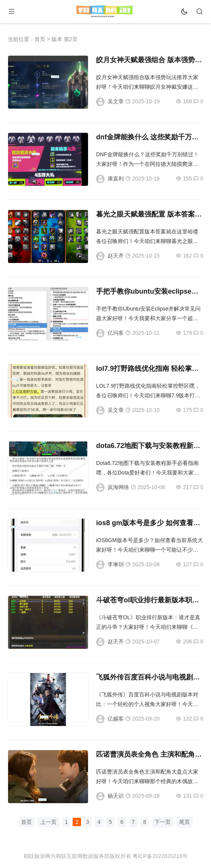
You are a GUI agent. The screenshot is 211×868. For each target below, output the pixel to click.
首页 (40, 39)
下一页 (163, 822)
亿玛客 (116, 333)
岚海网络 (118, 487)
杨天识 (116, 796)
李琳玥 (116, 564)
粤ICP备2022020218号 (160, 856)
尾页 (184, 822)
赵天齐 (116, 256)
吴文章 (116, 101)
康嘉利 (116, 179)
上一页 (48, 822)
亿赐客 (116, 719)
